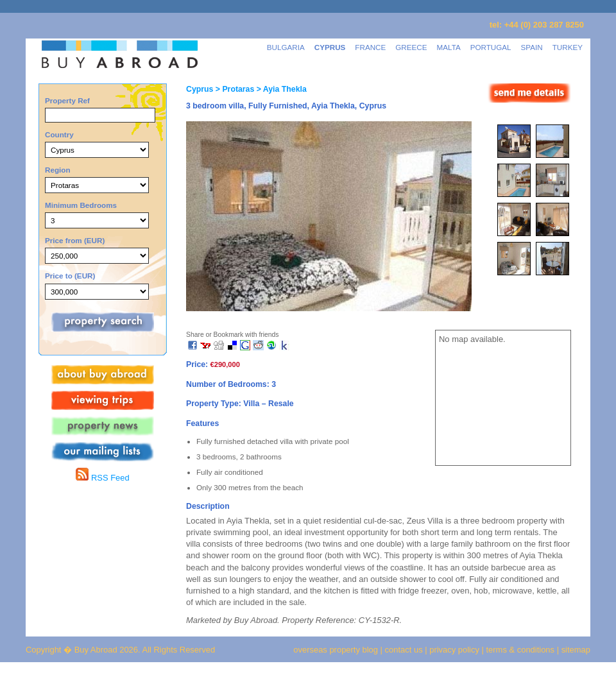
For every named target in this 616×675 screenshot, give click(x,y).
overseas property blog (336, 650)
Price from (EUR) (75, 240)
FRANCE (370, 47)
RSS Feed (102, 478)
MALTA (449, 47)
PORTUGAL (491, 47)
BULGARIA (286, 47)
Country (59, 134)
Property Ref (67, 100)
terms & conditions (522, 650)
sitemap (575, 650)
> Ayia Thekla (280, 89)
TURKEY (568, 47)
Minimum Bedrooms (81, 205)
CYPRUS (330, 47)
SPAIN (532, 47)
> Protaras (234, 89)
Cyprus (200, 89)
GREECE (411, 47)
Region (58, 170)
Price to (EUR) (70, 276)
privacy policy (454, 650)
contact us (404, 650)
